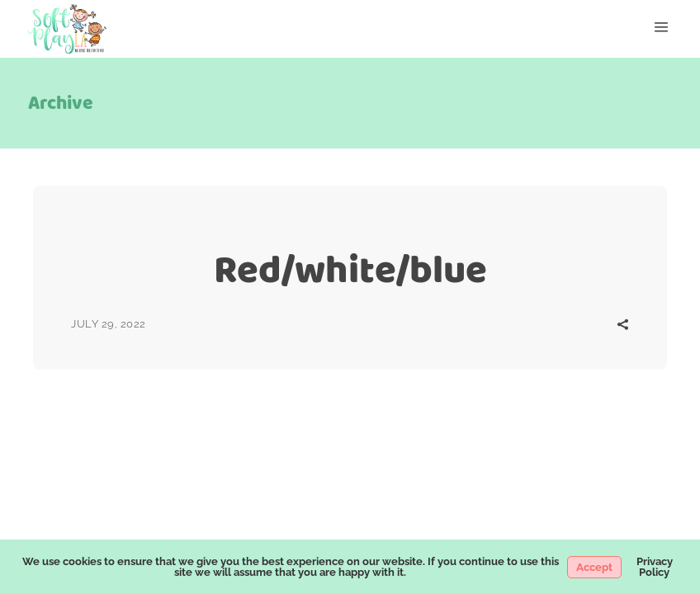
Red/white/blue (350, 269)
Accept (594, 567)
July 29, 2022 (109, 324)
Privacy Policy (655, 567)
